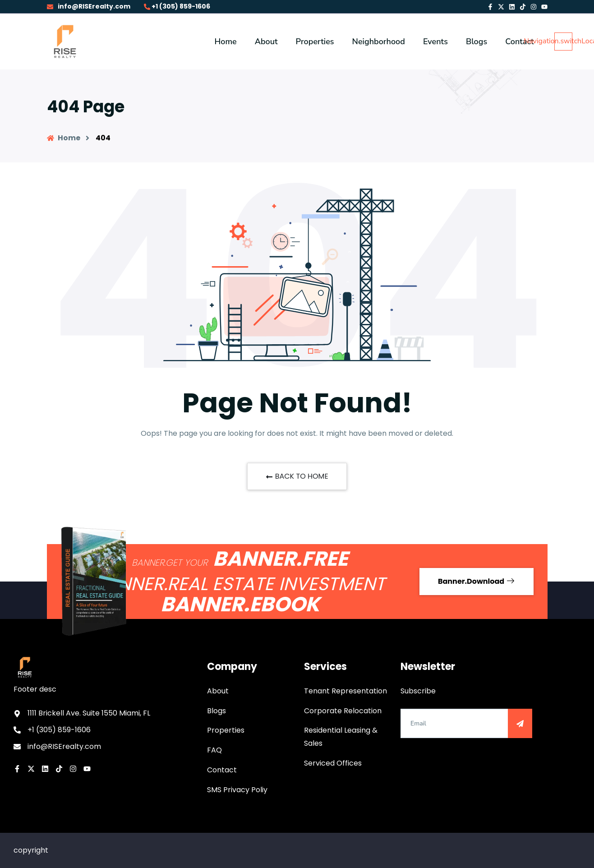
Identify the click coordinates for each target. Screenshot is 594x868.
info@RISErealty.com (89, 6)
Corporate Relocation (343, 711)
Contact (222, 770)
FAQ (214, 750)
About (218, 691)
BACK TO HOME (297, 476)
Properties (226, 730)
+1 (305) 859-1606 (177, 6)
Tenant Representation (345, 691)
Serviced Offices (333, 763)
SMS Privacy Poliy (237, 790)
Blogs (216, 711)
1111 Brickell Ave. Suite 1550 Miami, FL (89, 713)
